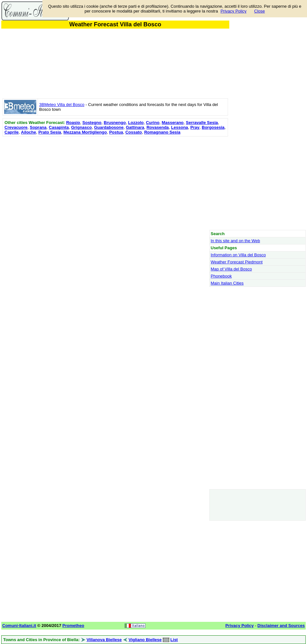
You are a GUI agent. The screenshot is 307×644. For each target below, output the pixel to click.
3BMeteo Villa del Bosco (62, 105)
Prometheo (73, 626)
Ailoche (28, 132)
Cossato (133, 132)
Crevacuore (16, 127)
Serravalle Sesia (202, 123)
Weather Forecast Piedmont (237, 262)
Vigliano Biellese (145, 640)
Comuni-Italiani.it (19, 626)
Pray (195, 127)
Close (260, 11)
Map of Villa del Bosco (231, 269)
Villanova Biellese (104, 640)
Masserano (173, 123)
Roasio (73, 123)
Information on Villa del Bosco (238, 255)
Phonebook (221, 276)
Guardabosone (109, 127)
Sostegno (92, 123)
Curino (153, 123)
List (174, 640)
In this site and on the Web (235, 241)
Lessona (180, 127)
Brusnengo (115, 123)
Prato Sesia (50, 132)
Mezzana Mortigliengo (85, 132)
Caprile (12, 132)
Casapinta (59, 127)
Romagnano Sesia (162, 132)
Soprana (38, 127)
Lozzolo (136, 123)
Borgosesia (213, 127)
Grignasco (81, 127)
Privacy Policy (234, 11)
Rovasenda (158, 127)
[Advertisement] (115, 183)
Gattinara (135, 127)
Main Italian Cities (227, 283)
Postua (116, 132)
